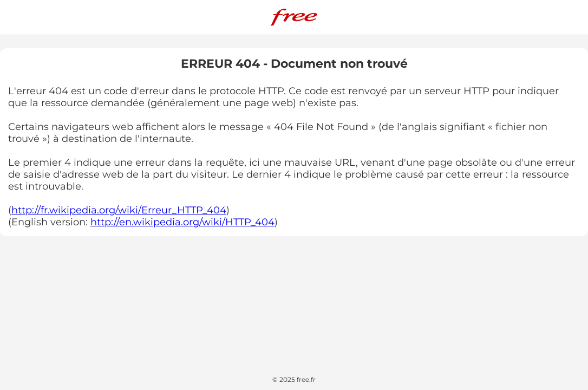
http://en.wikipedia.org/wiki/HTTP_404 (182, 222)
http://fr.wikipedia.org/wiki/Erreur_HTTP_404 (119, 210)
